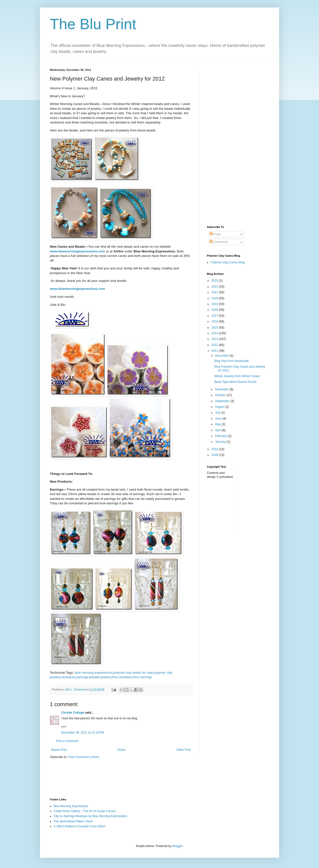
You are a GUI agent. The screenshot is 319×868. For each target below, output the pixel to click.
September (223, 401)
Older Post (184, 750)
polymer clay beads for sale (133, 673)
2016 (215, 322)
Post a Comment (67, 741)
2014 (215, 333)
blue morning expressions (93, 673)
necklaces (68, 677)
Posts (215, 234)
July (218, 413)
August (220, 407)
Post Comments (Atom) (84, 757)
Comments (219, 242)
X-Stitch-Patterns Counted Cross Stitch (79, 826)
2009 (215, 455)
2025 (215, 281)
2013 (215, 339)
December (222, 356)
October (221, 395)
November (222, 389)
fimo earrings (142, 677)
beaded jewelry (100, 677)
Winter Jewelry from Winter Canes (237, 376)
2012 (215, 345)
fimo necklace (122, 677)
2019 (215, 304)
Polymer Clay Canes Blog (228, 262)
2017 (215, 316)
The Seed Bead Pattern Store (73, 821)
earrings (82, 677)
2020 (215, 298)
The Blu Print (93, 24)
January (221, 442)
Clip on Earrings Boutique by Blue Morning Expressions (90, 816)
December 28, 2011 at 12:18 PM (82, 733)
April (218, 430)
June (219, 419)
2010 (215, 449)
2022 (215, 287)
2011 (215, 351)
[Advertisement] (238, 143)
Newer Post (59, 750)
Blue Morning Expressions (71, 806)
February (221, 436)
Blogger (177, 846)
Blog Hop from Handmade (232, 361)
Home (122, 750)
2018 (215, 310)
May (218, 424)
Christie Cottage (73, 713)
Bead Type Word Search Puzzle (236, 382)
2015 (215, 327)
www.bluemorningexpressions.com (78, 251)
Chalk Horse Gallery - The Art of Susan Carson (85, 811)
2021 (215, 292)
